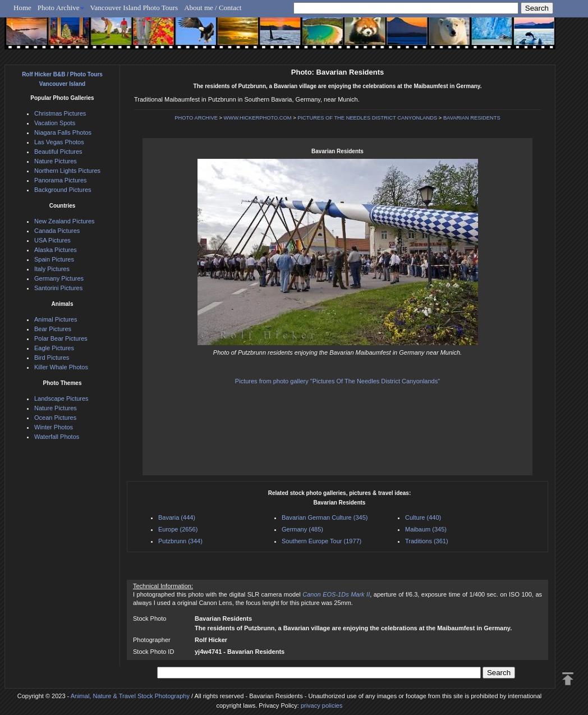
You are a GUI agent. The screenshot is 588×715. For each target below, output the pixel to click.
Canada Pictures (57, 231)
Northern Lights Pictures (67, 171)
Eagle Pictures (54, 348)
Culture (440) (423, 517)
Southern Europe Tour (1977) (321, 541)
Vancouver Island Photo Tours (134, 8)
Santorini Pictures (58, 288)
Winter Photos (54, 427)
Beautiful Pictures (58, 152)
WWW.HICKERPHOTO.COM (258, 118)
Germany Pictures (59, 278)
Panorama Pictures (61, 180)
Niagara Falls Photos (63, 132)
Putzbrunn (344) (180, 541)
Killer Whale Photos (61, 367)
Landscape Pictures (61, 398)
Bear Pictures (53, 329)
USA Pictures (52, 240)
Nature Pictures (56, 161)
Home (22, 8)
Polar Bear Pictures (61, 338)
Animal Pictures (56, 319)
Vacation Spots (55, 123)
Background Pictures (63, 190)
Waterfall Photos (57, 437)
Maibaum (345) (426, 529)
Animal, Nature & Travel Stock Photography (130, 696)
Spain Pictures (54, 259)
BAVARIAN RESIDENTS (472, 118)
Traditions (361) (427, 541)
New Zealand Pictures (65, 221)
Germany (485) (302, 529)
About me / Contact (213, 8)
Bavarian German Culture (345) (325, 517)
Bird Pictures (52, 357)
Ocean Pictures (55, 418)
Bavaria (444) (177, 517)
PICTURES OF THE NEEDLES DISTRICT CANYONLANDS (367, 118)
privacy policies (322, 705)
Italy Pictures (52, 269)
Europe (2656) (178, 529)
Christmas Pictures (60, 113)
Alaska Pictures (56, 250)
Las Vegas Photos (59, 142)
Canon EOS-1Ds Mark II (336, 594)
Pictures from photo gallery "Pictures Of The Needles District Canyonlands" (337, 381)
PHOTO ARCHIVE (196, 118)
